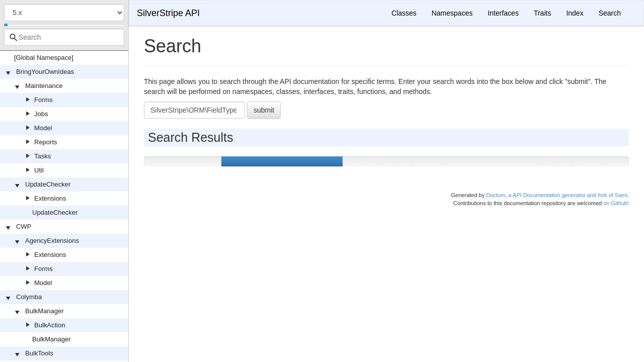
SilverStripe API (168, 13)
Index (575, 13)
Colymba (29, 297)
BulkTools (39, 353)
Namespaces (452, 13)
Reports (46, 142)
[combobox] (64, 37)
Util (39, 170)
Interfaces (503, 13)
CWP (24, 227)
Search (610, 13)
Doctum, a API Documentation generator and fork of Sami (557, 195)
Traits (542, 13)
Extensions (50, 198)
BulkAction (50, 325)
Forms (44, 100)
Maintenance (44, 86)
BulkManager (45, 311)
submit (264, 110)
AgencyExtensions (52, 241)
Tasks (43, 156)
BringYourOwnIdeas (45, 72)
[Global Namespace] (44, 58)
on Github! (616, 203)
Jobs (41, 114)
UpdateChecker (48, 184)
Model (43, 128)
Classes (404, 13)
